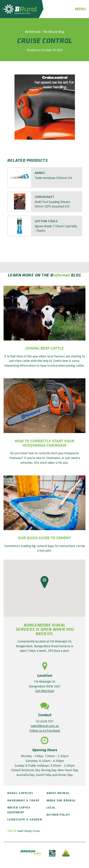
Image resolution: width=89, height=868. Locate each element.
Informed (61, 275)
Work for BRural (61, 800)
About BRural (58, 793)
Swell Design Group (28, 831)
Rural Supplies (20, 793)
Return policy (58, 815)
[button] (44, 582)
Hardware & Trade (23, 800)
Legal (51, 807)
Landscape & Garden (25, 819)
